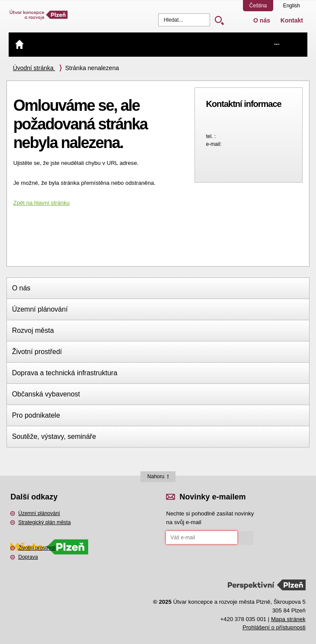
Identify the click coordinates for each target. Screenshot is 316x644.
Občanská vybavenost (46, 394)
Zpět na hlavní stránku (41, 203)
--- (276, 44)
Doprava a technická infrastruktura (65, 373)
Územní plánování (40, 309)
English (292, 6)
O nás (262, 20)
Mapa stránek (288, 619)
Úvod (19, 44)
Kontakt (292, 20)
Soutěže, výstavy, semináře (54, 436)
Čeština (258, 6)
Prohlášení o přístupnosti (274, 627)
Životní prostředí (37, 352)
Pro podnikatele (36, 415)
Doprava (28, 557)
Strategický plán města (44, 522)
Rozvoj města (33, 330)
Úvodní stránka (34, 68)
